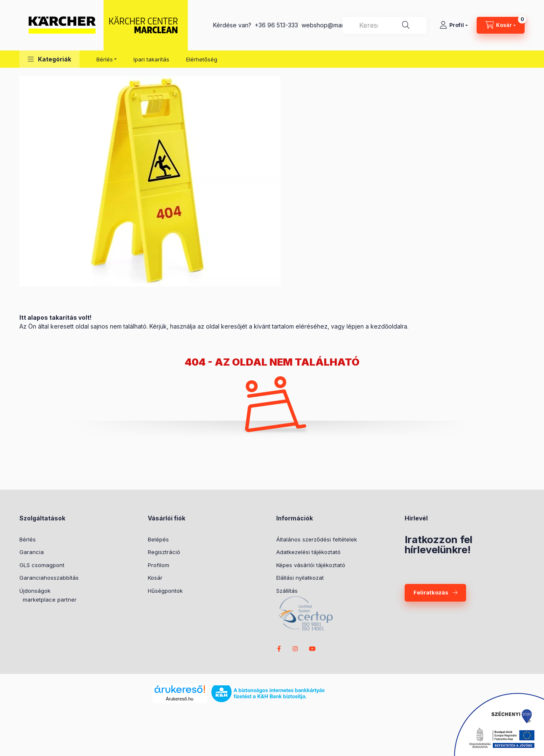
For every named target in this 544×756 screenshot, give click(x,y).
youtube (312, 649)
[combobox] (384, 25)
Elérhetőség (202, 59)
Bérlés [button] (105, 59)
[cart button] (501, 25)
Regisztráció (164, 552)
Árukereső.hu (180, 699)
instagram (296, 649)
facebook (279, 649)
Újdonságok (35, 591)
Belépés (158, 539)
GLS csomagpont (42, 565)
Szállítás (287, 591)
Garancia (32, 552)
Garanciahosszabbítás (49, 578)
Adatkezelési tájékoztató (308, 552)
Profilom (159, 565)
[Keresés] (406, 25)
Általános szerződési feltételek (317, 539)
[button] (49, 59)
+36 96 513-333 (276, 25)
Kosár (155, 578)
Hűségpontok (165, 591)
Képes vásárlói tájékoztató (311, 565)
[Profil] (454, 25)
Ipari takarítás (151, 59)
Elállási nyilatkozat (300, 578)
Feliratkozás (431, 592)
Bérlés (28, 539)
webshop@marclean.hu (334, 25)
